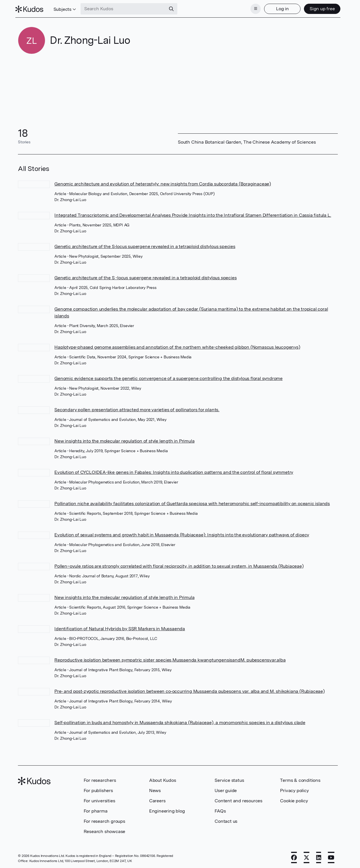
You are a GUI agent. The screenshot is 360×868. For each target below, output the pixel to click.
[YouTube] (331, 856)
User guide (226, 789)
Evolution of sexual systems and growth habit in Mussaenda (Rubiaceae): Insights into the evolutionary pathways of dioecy (182, 533)
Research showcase (105, 830)
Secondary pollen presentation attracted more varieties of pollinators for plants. (137, 408)
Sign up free (319, 8)
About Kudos (163, 779)
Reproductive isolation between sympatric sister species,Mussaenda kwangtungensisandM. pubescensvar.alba (170, 658)
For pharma (96, 809)
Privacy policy (294, 789)
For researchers (100, 779)
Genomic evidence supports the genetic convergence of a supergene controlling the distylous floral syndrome (168, 377)
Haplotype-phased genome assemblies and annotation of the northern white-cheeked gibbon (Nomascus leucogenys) (177, 345)
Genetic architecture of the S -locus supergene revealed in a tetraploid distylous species (145, 276)
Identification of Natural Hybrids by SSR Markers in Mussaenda (120, 627)
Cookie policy (294, 799)
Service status (229, 779)
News (155, 789)
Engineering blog (167, 809)
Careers (157, 799)
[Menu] (253, 8)
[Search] (174, 8)
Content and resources (238, 799)
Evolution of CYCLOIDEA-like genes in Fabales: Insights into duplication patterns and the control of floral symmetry (174, 471)
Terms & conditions (300, 779)
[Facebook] (294, 856)
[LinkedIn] (319, 856)
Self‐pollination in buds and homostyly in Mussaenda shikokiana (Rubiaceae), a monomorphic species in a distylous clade (180, 721)
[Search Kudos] (126, 8)
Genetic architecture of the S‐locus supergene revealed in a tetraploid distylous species (145, 245)
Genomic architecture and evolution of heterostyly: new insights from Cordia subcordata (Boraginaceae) (163, 182)
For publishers (98, 789)
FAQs (220, 809)
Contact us (226, 820)
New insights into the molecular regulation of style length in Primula (124, 439)
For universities (99, 799)
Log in (280, 8)
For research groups (104, 820)
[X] (306, 856)
